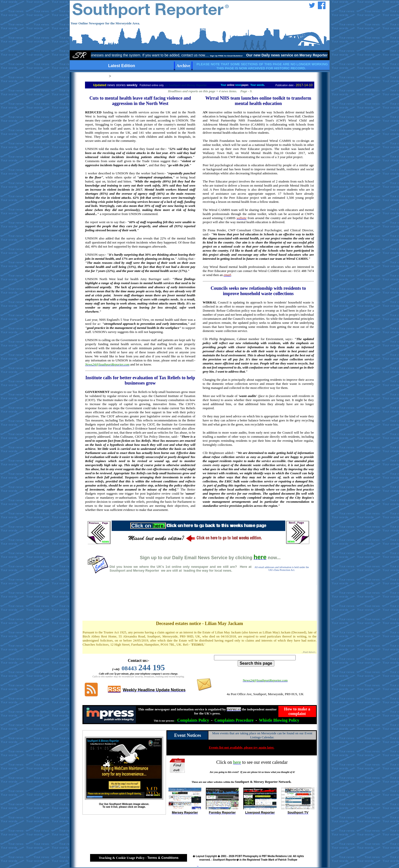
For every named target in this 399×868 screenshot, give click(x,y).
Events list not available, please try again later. (242, 747)
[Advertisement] (199, 602)
